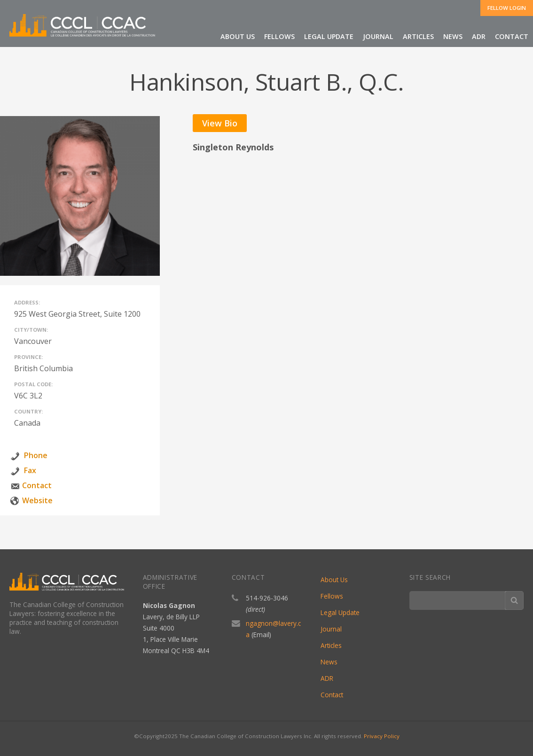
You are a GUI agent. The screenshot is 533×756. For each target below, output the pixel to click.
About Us (238, 36)
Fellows (279, 36)
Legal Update (329, 36)
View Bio (220, 123)
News (453, 36)
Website (37, 500)
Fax (30, 470)
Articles (418, 36)
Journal (378, 36)
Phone (36, 455)
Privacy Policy (382, 736)
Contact (512, 36)
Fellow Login (507, 8)
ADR (479, 36)
